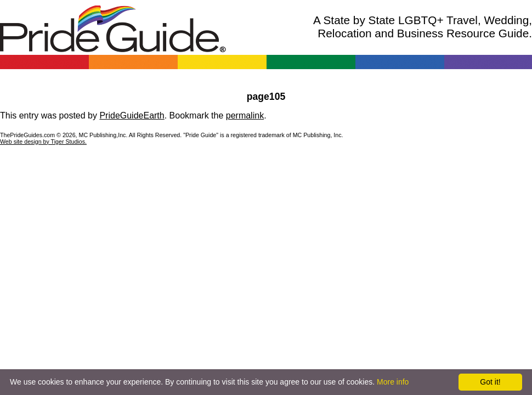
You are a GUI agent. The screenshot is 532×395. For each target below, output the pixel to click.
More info (393, 382)
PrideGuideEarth (132, 115)
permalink (245, 115)
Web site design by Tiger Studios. (43, 142)
